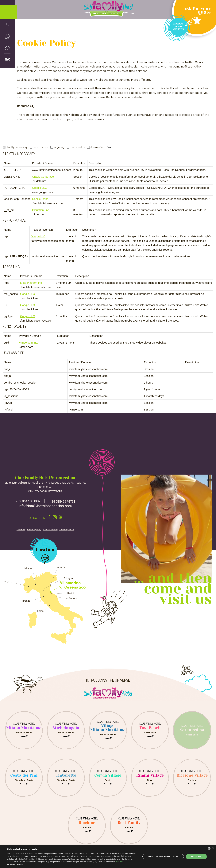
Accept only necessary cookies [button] (163, 857)
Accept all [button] (196, 857)
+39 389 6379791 (62, 502)
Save (109, 147)
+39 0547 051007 (28, 501)
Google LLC (39, 188)
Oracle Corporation (44, 177)
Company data (66, 530)
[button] (72, 865)
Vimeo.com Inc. (28, 343)
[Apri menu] (8, 12)
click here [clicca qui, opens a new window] (120, 862)
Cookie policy (50, 530)
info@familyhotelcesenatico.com (45, 506)
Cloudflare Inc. (41, 210)
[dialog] (108, 857)
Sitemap (21, 530)
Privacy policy (34, 530)
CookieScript (40, 199)
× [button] (213, 849)
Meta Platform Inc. (31, 283)
